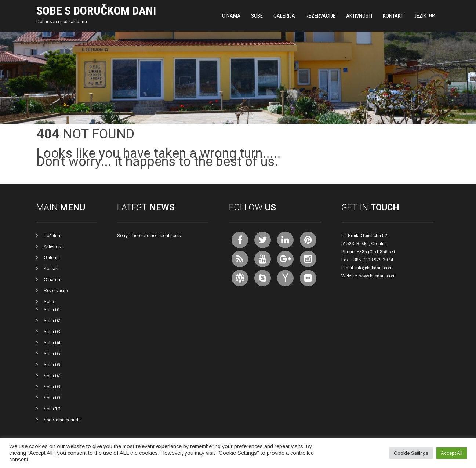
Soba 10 (52, 409)
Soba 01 (52, 310)
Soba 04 (52, 343)
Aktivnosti (359, 16)
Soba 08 (52, 387)
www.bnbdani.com (377, 276)
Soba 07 (52, 376)
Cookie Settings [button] (411, 453)
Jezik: (425, 16)
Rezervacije (321, 16)
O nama (231, 16)
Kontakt (393, 16)
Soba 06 (52, 365)
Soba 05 (52, 354)
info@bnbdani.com (374, 268)
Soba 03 (52, 332)
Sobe (257, 16)
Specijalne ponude (62, 420)
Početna (52, 236)
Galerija (284, 16)
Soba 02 (52, 321)
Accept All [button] (452, 453)
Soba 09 (52, 398)
